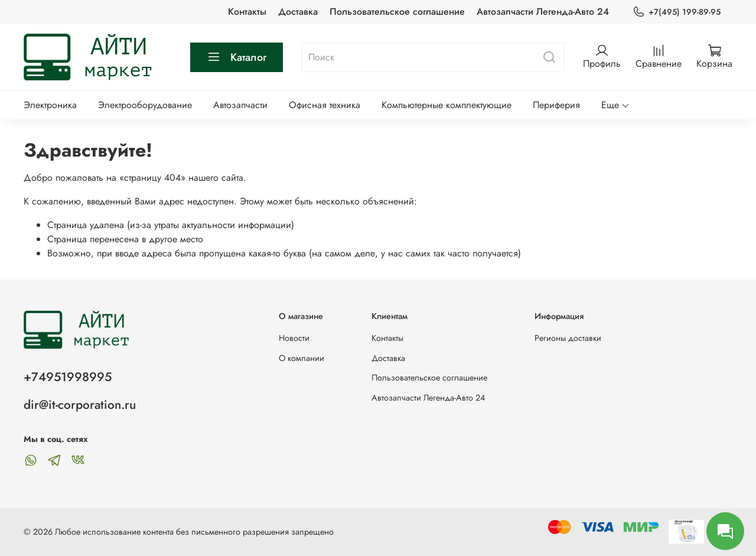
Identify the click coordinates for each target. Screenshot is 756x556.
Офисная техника (325, 105)
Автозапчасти (240, 105)
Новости (294, 338)
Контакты (247, 12)
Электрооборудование (145, 105)
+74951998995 (68, 377)
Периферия (556, 105)
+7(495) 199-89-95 (677, 12)
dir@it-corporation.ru (80, 405)
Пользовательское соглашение (397, 12)
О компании (302, 358)
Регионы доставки (568, 338)
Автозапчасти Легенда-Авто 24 (543, 12)
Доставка (298, 12)
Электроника (50, 105)
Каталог (237, 57)
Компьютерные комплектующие (447, 105)
